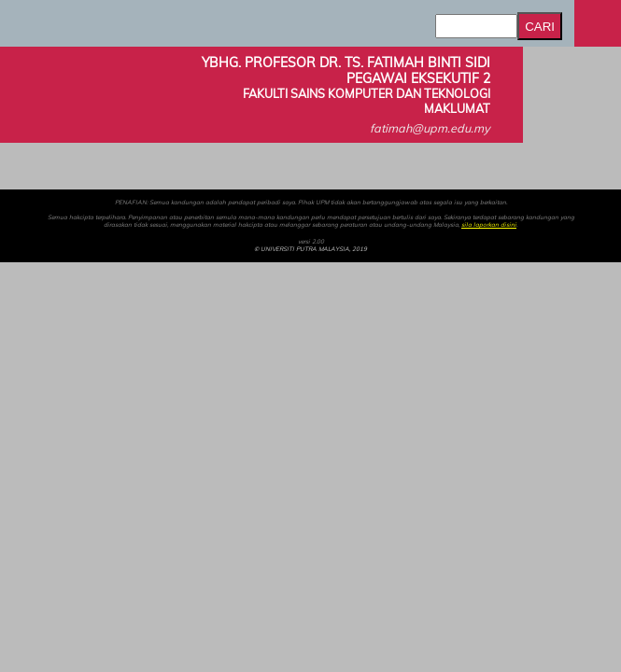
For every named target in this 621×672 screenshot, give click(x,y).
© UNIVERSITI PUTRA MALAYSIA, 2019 (310, 249)
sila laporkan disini (489, 225)
